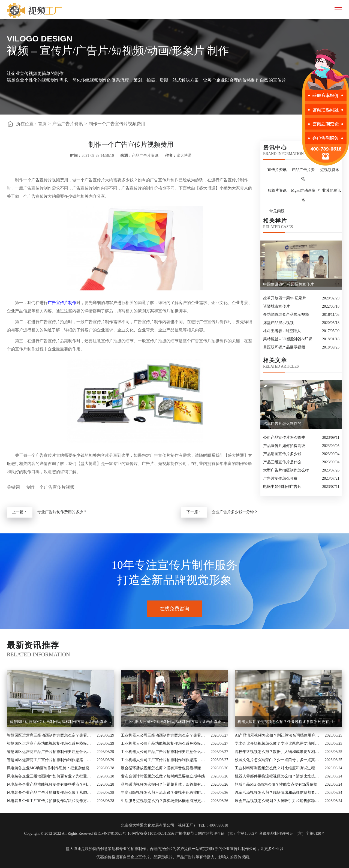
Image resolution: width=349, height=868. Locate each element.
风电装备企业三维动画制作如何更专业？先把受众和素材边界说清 (50, 776)
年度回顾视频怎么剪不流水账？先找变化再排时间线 (164, 793)
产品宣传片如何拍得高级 (284, 446)
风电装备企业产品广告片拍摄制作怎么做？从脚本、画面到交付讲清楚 (50, 793)
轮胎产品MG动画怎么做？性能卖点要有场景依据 (276, 784)
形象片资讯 (277, 190)
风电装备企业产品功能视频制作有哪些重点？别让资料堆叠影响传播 (50, 784)
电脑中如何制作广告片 (282, 487)
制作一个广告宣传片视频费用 (117, 124)
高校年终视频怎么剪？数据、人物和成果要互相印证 (278, 752)
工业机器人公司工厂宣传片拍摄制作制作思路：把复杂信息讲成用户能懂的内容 (164, 760)
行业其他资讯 (330, 190)
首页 (42, 124)
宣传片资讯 (277, 170)
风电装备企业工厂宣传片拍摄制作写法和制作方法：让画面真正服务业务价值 (50, 801)
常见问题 (277, 211)
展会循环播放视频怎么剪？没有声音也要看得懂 (161, 768)
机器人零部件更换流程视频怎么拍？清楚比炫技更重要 (278, 776)
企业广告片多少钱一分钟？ (235, 512)
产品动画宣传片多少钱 (282, 454)
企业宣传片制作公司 (239, 849)
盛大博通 (73, 849)
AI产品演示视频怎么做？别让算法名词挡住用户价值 (278, 735)
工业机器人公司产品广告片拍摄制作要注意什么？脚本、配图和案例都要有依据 (164, 752)
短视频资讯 (330, 170)
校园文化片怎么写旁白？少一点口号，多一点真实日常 (278, 760)
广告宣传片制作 (62, 303)
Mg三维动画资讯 (303, 195)
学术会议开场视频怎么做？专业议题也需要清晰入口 (278, 744)
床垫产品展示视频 (278, 323)
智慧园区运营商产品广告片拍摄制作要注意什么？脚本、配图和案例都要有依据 (50, 752)
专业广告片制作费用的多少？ (62, 512)
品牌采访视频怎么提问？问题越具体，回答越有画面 (164, 784)
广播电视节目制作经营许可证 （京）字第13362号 (217, 834)
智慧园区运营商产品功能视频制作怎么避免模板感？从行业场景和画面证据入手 (50, 744)
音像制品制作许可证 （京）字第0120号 (292, 834)
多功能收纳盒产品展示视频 (286, 315)
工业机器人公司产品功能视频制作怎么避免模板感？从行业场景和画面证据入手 (164, 744)
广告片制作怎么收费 (280, 478)
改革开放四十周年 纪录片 (285, 298)
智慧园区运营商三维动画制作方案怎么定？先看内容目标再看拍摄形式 (50, 735)
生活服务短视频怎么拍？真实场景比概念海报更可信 (164, 801)
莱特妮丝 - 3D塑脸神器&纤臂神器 (291, 339)
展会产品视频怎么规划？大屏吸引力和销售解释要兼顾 (278, 801)
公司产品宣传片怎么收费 (284, 438)
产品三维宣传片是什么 (282, 462)
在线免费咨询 (174, 609)
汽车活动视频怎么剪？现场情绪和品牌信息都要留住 (278, 793)
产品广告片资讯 (68, 124)
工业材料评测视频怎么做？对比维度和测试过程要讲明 (278, 768)
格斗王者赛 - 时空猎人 (282, 331)
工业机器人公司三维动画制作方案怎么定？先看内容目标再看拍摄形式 (164, 735)
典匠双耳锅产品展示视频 (284, 347)
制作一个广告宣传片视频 (50, 487)
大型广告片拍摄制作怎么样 (286, 470)
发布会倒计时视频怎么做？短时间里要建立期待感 (163, 776)
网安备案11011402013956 (153, 834)
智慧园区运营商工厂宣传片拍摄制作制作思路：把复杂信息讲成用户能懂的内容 (50, 760)
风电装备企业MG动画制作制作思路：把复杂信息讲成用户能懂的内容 (50, 768)
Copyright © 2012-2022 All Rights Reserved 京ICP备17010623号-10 (78, 834)
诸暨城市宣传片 (276, 306)
